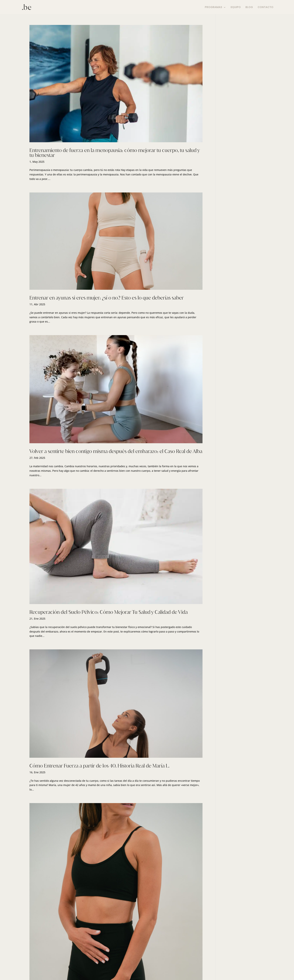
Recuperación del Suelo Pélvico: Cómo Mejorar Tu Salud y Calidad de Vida (109, 612)
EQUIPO (236, 7)
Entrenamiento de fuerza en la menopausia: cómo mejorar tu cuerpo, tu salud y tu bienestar (115, 153)
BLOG (249, 7)
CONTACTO (265, 7)
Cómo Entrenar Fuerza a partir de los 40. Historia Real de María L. (99, 766)
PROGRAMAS (213, 7)
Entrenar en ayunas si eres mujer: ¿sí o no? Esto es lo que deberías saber (107, 298)
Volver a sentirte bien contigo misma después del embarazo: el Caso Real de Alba (116, 451)
